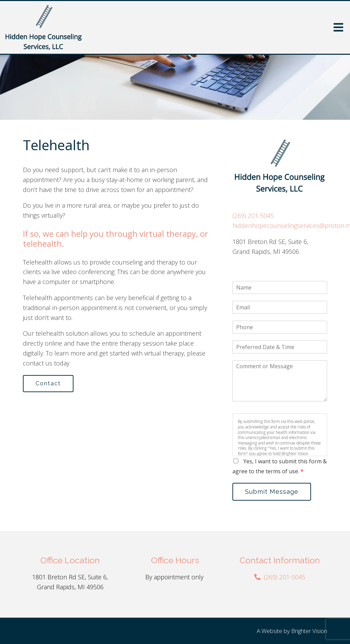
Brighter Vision (309, 631)
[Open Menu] (338, 27)
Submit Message (272, 492)
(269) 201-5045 (253, 216)
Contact (48, 383)
